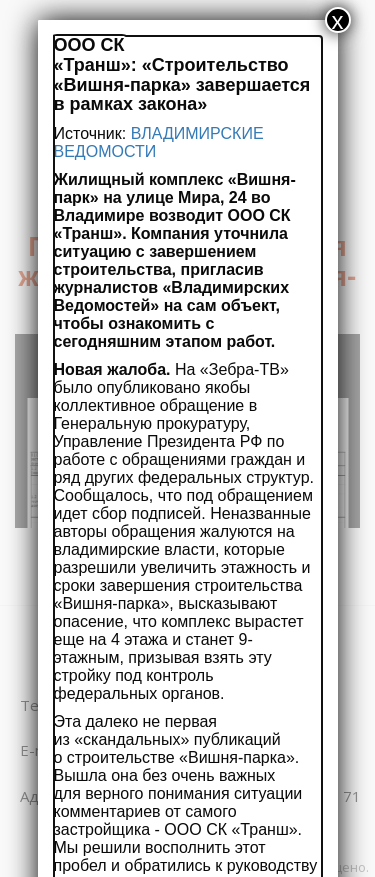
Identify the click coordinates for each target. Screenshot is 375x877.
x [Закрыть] (338, 20)
